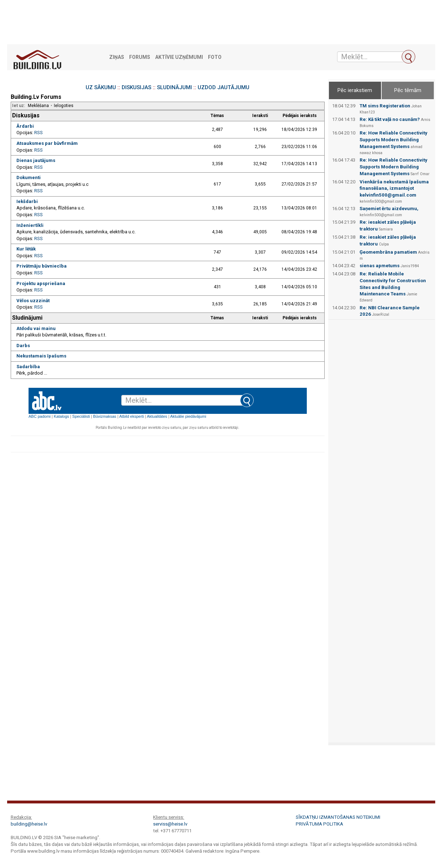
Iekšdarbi (27, 201)
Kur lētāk (26, 249)
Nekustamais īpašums (41, 356)
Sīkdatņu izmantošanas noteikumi (338, 817)
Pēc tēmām (408, 90)
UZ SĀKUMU (101, 87)
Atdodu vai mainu (36, 328)
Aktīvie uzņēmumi (179, 57)
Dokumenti (29, 177)
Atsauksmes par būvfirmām (47, 143)
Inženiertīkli (30, 225)
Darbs (23, 346)
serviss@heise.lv (170, 824)
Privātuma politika (319, 824)
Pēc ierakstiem (355, 90)
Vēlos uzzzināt (33, 301)
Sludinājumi (27, 318)
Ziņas (117, 57)
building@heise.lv (29, 824)
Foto (215, 57)
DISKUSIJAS (136, 87)
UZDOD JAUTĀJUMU (223, 87)
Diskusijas (26, 115)
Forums (140, 57)
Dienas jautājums (36, 160)
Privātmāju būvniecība (42, 266)
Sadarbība (28, 367)
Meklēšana (38, 106)
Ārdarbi (25, 126)
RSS (39, 133)
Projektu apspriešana (41, 283)
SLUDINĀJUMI (174, 87)
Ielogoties (64, 106)
